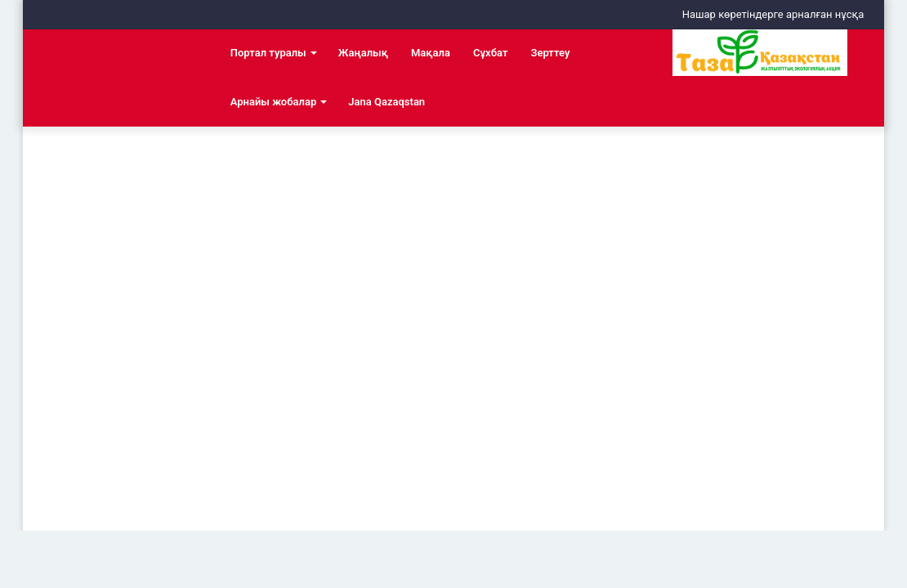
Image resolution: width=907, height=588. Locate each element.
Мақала (431, 53)
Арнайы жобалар (274, 102)
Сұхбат (490, 53)
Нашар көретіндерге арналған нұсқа (773, 14)
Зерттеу (550, 53)
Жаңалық (363, 53)
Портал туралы (268, 53)
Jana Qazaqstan (386, 102)
